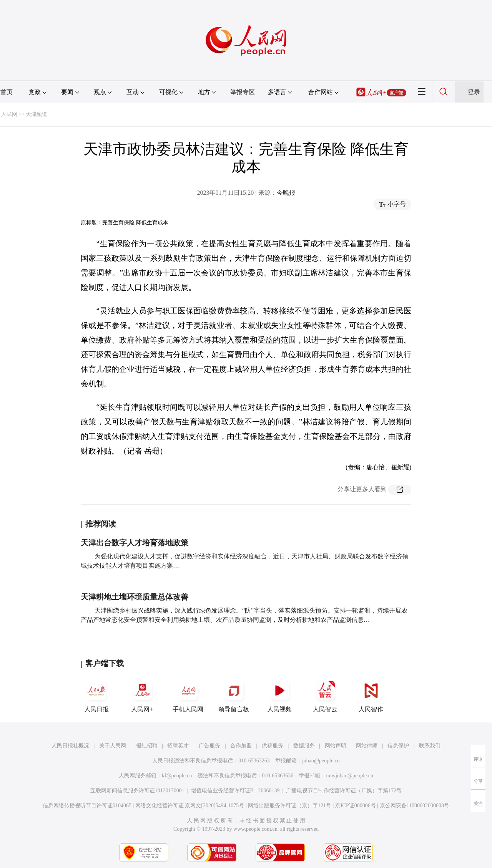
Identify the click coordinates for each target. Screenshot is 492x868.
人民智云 (325, 695)
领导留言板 (234, 695)
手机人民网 (188, 695)
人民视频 (279, 695)
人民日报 (96, 695)
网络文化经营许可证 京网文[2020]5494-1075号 (190, 806)
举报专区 (243, 92)
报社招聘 (147, 746)
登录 (474, 92)
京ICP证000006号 (356, 806)
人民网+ (142, 695)
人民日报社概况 (70, 746)
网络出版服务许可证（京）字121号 (290, 806)
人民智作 (371, 695)
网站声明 (336, 746)
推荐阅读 (101, 524)
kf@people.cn (177, 776)
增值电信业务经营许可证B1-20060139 (235, 791)
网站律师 (367, 746)
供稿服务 (273, 746)
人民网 (9, 114)
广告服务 (209, 746)
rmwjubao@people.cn (349, 776)
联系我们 (430, 746)
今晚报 (286, 193)
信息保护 (398, 746)
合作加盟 (241, 746)
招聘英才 (178, 746)
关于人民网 (113, 746)
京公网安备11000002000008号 (415, 806)
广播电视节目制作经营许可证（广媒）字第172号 (344, 791)
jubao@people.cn (321, 761)
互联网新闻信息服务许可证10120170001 (137, 791)
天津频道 (37, 114)
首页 (7, 92)
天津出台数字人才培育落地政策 (135, 543)
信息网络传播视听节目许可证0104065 (87, 806)
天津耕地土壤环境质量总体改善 (135, 597)
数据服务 (304, 746)
